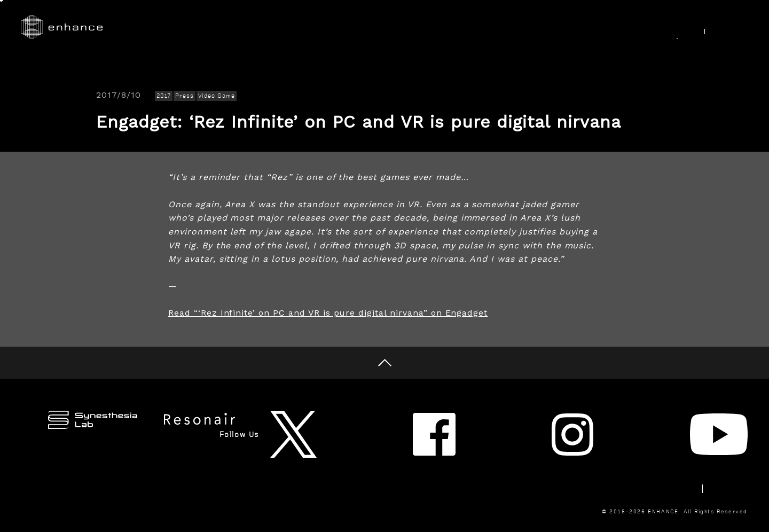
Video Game (217, 96)
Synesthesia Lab (488, 27)
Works (357, 27)
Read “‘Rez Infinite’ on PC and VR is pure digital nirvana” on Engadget (328, 313)
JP (736, 28)
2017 (164, 96)
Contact (651, 453)
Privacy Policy (719, 453)
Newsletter (589, 453)
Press (185, 96)
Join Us (622, 27)
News (673, 27)
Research (412, 27)
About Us (564, 27)
